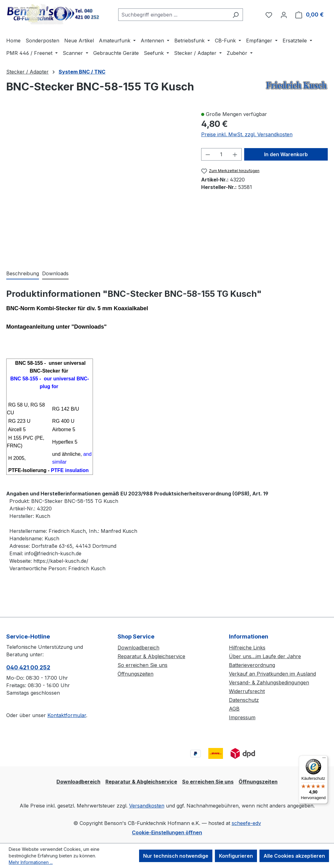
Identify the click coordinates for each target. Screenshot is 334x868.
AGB (234, 709)
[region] (97, 184)
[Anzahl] (221, 154)
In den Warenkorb (286, 154)
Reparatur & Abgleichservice (151, 656)
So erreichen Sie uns (143, 665)
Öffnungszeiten (136, 674)
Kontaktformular (67, 715)
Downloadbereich (138, 648)
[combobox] (173, 15)
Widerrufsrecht (247, 691)
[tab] (23, 274)
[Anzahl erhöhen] (235, 154)
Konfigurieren (236, 856)
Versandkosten (147, 806)
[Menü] (324, 759)
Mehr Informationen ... (31, 862)
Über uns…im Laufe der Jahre (265, 656)
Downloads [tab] (55, 273)
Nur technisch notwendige (176, 856)
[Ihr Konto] (284, 15)
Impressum (242, 717)
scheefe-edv (246, 823)
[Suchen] (236, 15)
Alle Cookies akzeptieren (294, 856)
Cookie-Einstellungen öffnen (167, 832)
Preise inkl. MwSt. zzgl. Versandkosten (247, 134)
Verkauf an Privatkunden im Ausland (272, 674)
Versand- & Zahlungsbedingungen (269, 682)
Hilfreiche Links (247, 648)
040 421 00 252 (28, 667)
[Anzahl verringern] (208, 154)
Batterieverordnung (252, 665)
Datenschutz (244, 700)
